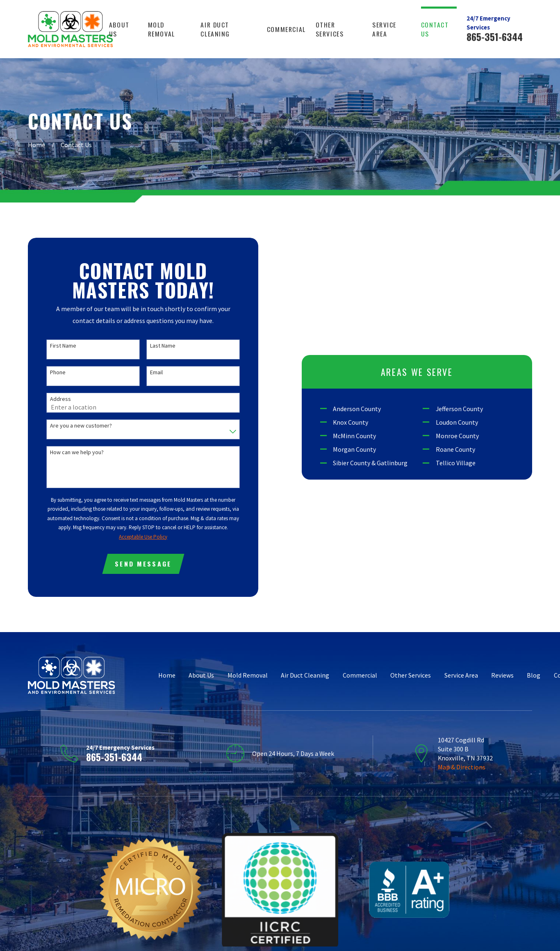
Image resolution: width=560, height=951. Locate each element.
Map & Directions (462, 767)
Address (60, 399)
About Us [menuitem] (119, 29)
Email (156, 372)
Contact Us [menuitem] (435, 29)
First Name (63, 346)
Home (167, 675)
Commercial (360, 675)
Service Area (461, 675)
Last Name (163, 346)
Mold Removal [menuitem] (162, 29)
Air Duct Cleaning (305, 675)
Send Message (143, 564)
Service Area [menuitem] (384, 29)
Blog (534, 675)
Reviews (502, 675)
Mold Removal (248, 675)
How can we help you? (77, 452)
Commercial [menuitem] (286, 29)
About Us (201, 675)
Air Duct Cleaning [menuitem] (215, 29)
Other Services (411, 675)
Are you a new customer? (81, 426)
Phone (58, 372)
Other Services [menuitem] (330, 29)
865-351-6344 (495, 37)
